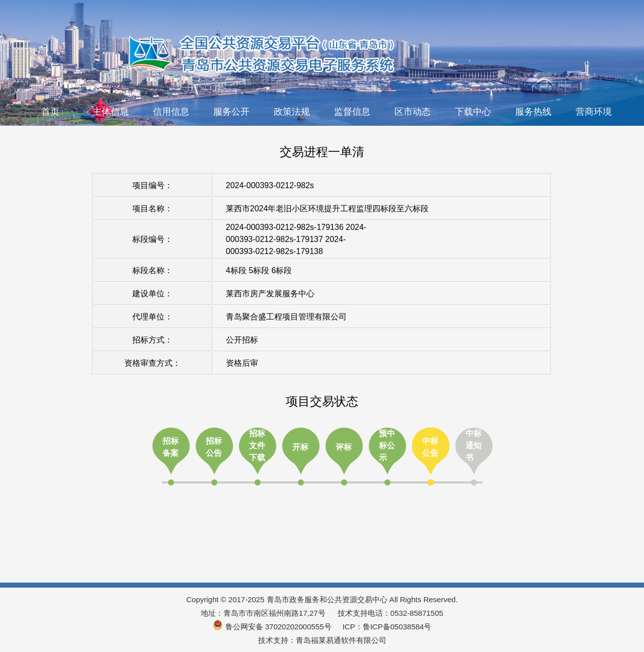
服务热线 (533, 112)
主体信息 (111, 112)
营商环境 (594, 112)
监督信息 (352, 112)
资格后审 (242, 363)
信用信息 (171, 112)
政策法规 (292, 112)
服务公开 (231, 112)
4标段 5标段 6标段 (259, 270)
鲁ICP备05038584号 (397, 627)
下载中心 (473, 112)
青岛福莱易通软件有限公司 (341, 640)
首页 (50, 112)
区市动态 (413, 112)
